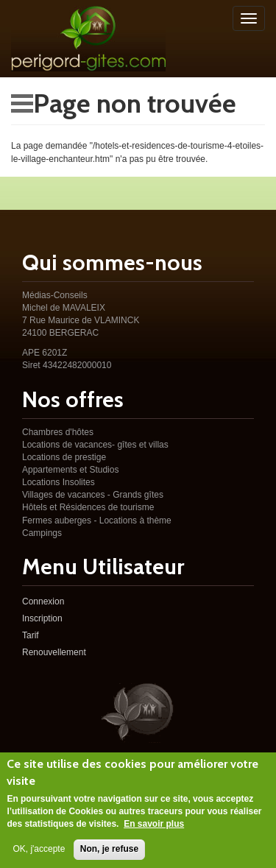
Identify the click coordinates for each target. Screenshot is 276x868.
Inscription (42, 618)
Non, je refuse (109, 855)
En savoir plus (154, 830)
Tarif (31, 635)
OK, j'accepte (39, 855)
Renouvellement (54, 652)
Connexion (43, 601)
